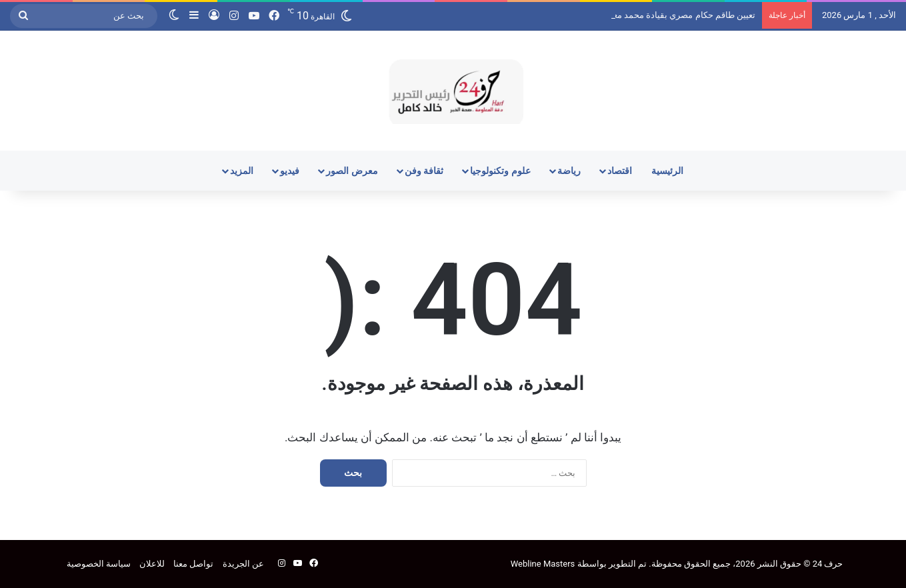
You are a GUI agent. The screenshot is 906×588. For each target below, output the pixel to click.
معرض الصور (352, 171)
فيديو (290, 171)
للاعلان (152, 564)
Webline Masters (543, 564)
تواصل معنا (193, 564)
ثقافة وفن (424, 171)
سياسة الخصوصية (99, 564)
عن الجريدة (243, 564)
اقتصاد (620, 171)
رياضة (569, 171)
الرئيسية (667, 171)
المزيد (242, 171)
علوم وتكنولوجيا (500, 171)
